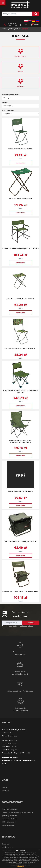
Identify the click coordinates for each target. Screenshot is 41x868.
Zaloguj (21, 25)
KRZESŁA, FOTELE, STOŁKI (11, 29)
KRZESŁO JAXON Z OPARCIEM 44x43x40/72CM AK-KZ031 (20, 392)
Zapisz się (31, 623)
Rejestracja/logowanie (10, 809)
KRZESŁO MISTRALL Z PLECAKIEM (20, 491)
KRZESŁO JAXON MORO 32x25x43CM (21, 298)
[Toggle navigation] (3, 3)
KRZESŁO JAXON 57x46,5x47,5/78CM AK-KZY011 (21, 249)
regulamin (13, 626)
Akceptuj (20, 866)
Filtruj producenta (8, 110)
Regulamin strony (8, 847)
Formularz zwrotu (8, 825)
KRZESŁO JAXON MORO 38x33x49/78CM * (20, 348)
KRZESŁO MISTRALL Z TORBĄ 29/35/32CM (20, 541)
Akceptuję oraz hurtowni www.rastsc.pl (20, 627)
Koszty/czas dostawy (9, 819)
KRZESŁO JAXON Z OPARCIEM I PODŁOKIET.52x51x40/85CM (21, 442)
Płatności (5, 787)
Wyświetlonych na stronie (10, 95)
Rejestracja (26, 25)
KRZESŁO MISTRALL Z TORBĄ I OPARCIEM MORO (20, 591)
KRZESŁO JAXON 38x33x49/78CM (20, 149)
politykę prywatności (27, 626)
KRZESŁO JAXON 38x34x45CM (21, 199)
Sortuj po (5, 103)
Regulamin (5, 791)
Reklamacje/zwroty (8, 822)
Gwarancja (5, 844)
